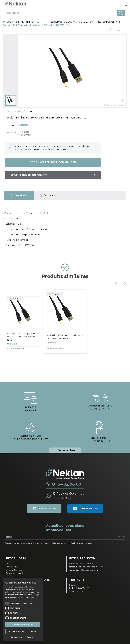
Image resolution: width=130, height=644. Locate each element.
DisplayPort (56, 22)
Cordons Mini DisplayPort (79, 22)
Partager (114, 30)
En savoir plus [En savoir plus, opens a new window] (29, 597)
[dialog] (23, 610)
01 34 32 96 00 (67, 484)
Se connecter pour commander (53, 162)
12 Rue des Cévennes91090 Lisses (68, 496)
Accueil (8, 22)
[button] (23, 637)
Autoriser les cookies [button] (23, 625)
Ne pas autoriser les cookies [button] (23, 632)
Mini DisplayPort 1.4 (107, 22)
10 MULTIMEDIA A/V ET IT (32, 22)
